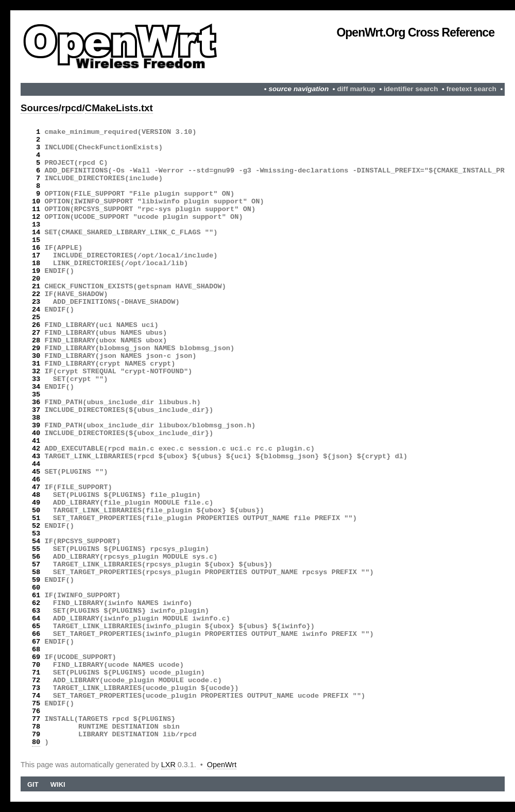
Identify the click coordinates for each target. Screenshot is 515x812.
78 (36, 727)
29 (36, 348)
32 (36, 372)
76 (36, 711)
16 (36, 248)
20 (36, 279)
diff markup (356, 89)
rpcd (72, 108)
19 (36, 271)
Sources (40, 108)
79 (36, 735)
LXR (168, 765)
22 (36, 294)
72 (36, 680)
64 (36, 619)
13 (36, 225)
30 (36, 356)
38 (36, 418)
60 (36, 588)
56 (36, 557)
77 (36, 719)
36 (36, 402)
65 (36, 626)
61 (36, 595)
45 (36, 472)
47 (36, 487)
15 (36, 240)
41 (36, 441)
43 (36, 456)
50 (36, 511)
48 (36, 495)
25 (36, 317)
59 (36, 580)
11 (36, 209)
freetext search (471, 89)
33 (36, 379)
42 (36, 449)
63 (36, 611)
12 (36, 217)
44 (36, 464)
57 (36, 565)
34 (36, 387)
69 (36, 657)
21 (36, 287)
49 (36, 503)
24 (36, 310)
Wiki (58, 784)
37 (36, 410)
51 (36, 518)
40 (36, 433)
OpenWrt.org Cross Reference (415, 32)
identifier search (411, 89)
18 (36, 263)
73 (36, 688)
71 (36, 673)
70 (36, 665)
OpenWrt (222, 765)
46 (36, 480)
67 (36, 642)
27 (36, 333)
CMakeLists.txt (119, 108)
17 (36, 256)
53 (36, 534)
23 (36, 302)
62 (36, 603)
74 (36, 696)
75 (36, 704)
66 (36, 634)
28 (36, 341)
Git (33, 784)
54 (36, 541)
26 (36, 325)
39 (36, 426)
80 (36, 742)
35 (36, 395)
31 (36, 364)
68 (36, 650)
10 (36, 202)
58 (36, 572)
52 (36, 526)
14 (36, 232)
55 (36, 549)
